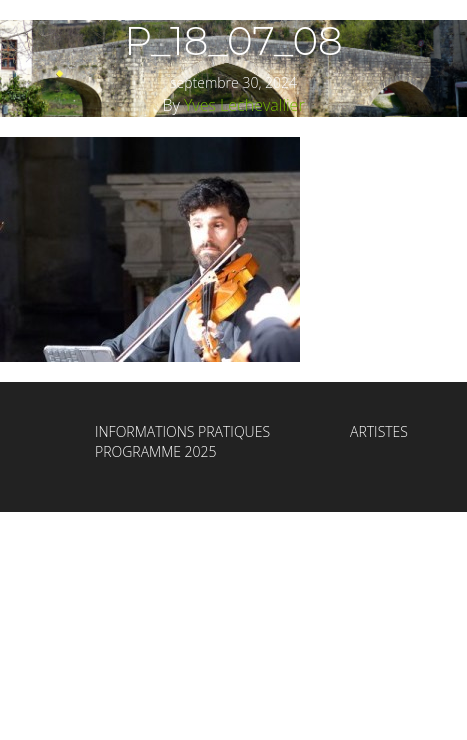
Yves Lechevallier (244, 105)
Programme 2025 (156, 451)
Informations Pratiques (182, 431)
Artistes (379, 431)
